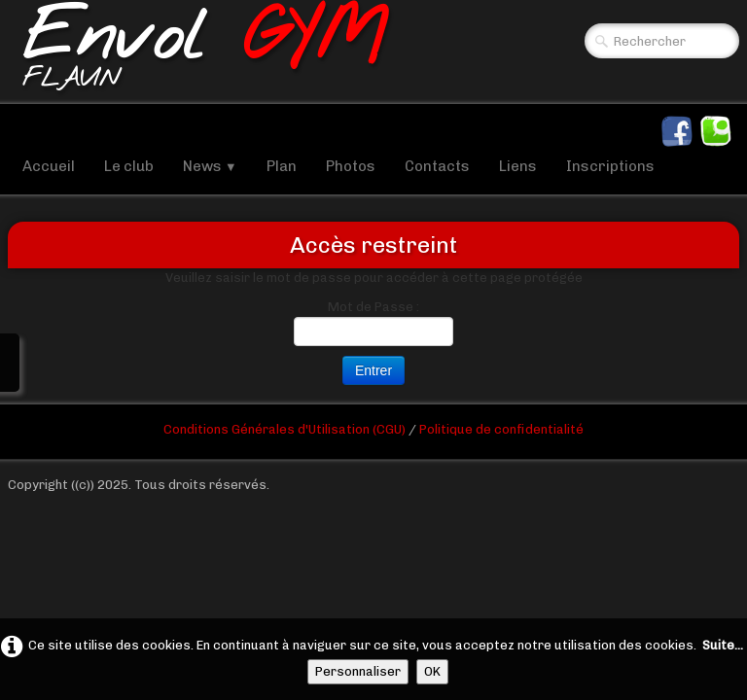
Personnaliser (358, 671)
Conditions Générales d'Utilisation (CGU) (286, 429)
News (210, 166)
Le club (129, 166)
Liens (518, 166)
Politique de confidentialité (501, 429)
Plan (282, 166)
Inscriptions (610, 166)
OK (432, 671)
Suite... (723, 645)
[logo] (204, 52)
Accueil (49, 166)
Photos (351, 166)
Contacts (437, 166)
